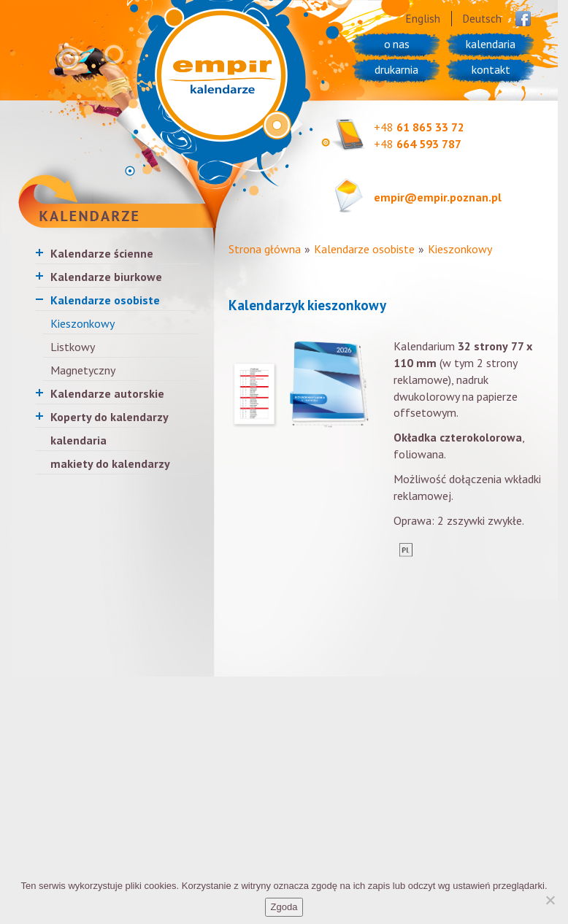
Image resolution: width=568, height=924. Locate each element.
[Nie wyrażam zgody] (550, 900)
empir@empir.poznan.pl (438, 197)
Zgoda (284, 907)
